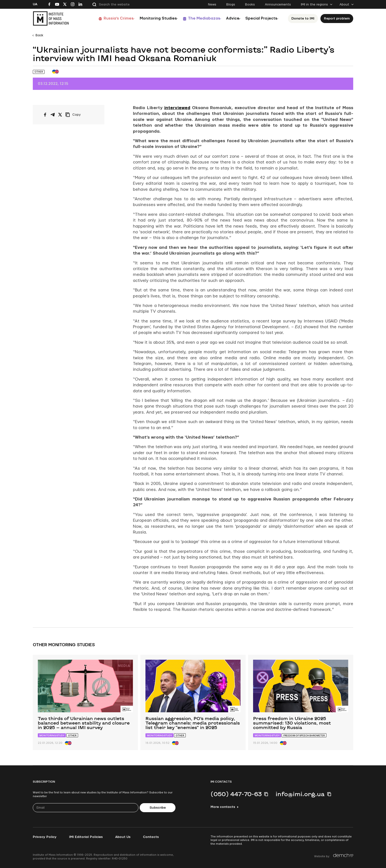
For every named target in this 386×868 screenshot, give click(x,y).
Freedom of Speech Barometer (304, 735)
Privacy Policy (45, 837)
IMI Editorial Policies (86, 837)
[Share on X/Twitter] (60, 115)
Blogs (231, 5)
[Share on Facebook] (45, 115)
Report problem (337, 19)
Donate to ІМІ (303, 19)
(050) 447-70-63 (236, 794)
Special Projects (260, 18)
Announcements (278, 5)
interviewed (177, 108)
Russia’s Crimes (106, 18)
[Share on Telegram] (53, 115)
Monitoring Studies (148, 18)
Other (39, 72)
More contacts (223, 807)
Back (39, 35)
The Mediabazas (196, 18)
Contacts (151, 837)
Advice (228, 18)
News (212, 5)
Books (250, 5)
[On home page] (51, 19)
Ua (35, 4)
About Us (123, 837)
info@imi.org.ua (300, 794)
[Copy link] (80, 115)
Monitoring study (52, 735)
